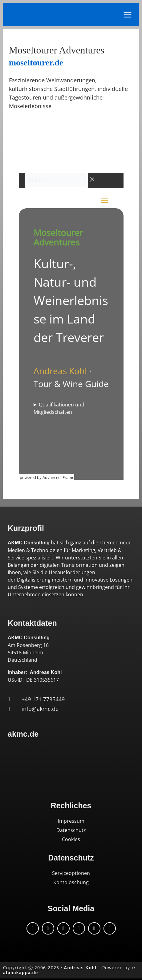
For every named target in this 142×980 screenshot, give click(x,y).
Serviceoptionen (71, 873)
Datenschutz (71, 830)
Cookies (71, 839)
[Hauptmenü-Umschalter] (128, 15)
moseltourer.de (36, 63)
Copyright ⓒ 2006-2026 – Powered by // (69, 970)
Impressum (71, 821)
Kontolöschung (71, 882)
